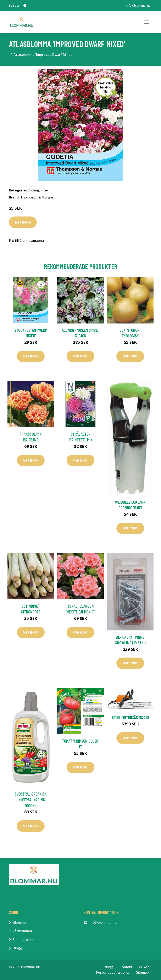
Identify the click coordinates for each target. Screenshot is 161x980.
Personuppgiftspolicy (113, 972)
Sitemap (142, 972)
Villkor (144, 967)
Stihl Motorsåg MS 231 (130, 717)
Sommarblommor (26, 940)
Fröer (45, 190)
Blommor (20, 922)
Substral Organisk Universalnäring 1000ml (31, 800)
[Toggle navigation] (146, 22)
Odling (34, 190)
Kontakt (126, 967)
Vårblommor (23, 931)
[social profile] (25, 6)
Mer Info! (23, 222)
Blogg (17, 948)
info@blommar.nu (138, 5)
